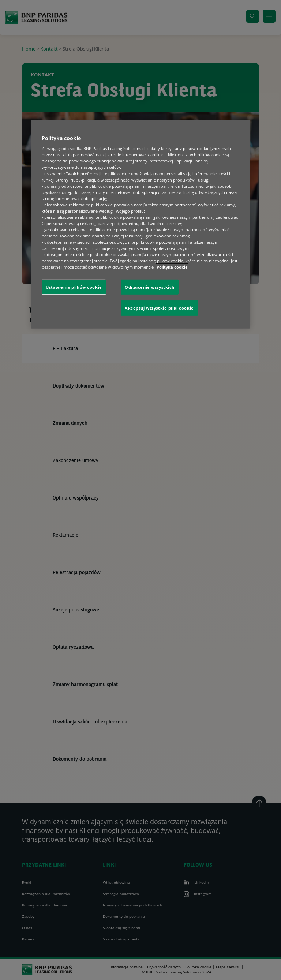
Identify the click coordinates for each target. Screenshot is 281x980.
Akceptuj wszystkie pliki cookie (159, 308)
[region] (140, 224)
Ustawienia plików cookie (74, 287)
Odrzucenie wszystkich (150, 287)
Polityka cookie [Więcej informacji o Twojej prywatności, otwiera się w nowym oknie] (172, 267)
